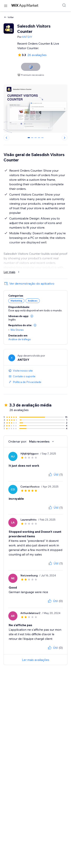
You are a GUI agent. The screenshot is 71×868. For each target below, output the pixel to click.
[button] (32, 316)
